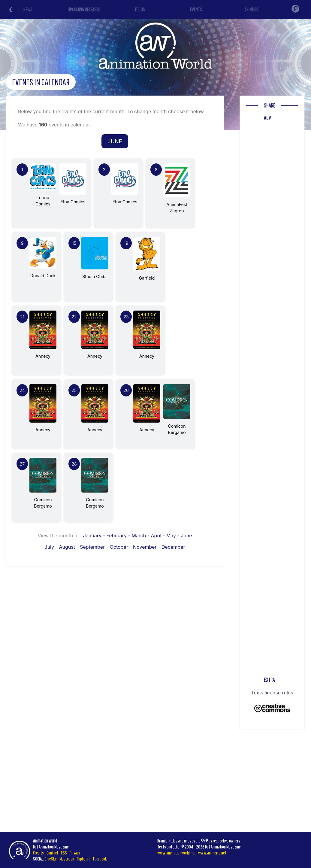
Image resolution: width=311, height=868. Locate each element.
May (171, 536)
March (139, 536)
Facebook (100, 859)
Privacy (75, 853)
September (92, 547)
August (67, 547)
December (173, 547)
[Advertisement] (272, 214)
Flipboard (84, 859)
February (116, 536)
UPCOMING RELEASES (84, 9)
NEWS (28, 9)
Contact (52, 853)
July (50, 547)
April (156, 536)
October (119, 547)
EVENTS (196, 9)
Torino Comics (43, 197)
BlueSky (51, 859)
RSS (64, 853)
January (92, 536)
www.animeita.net (212, 853)
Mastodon (67, 859)
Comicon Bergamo (177, 426)
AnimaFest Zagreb (177, 204)
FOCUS (140, 9)
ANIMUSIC (252, 9)
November (145, 547)
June (186, 536)
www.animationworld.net (177, 853)
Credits (38, 853)
